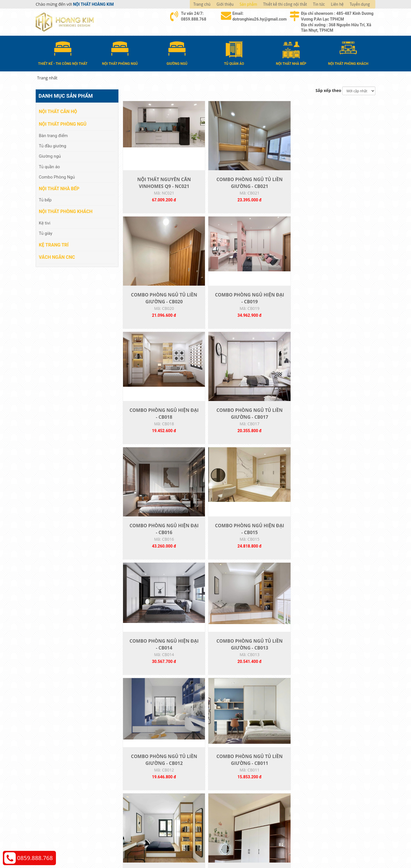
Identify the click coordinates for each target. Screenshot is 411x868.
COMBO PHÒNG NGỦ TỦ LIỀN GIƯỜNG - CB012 (280, 448)
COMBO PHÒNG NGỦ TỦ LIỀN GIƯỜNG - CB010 (153, 575)
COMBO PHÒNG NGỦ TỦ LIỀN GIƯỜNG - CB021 (217, 196)
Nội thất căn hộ (58, 110)
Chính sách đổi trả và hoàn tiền (326, 796)
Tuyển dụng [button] (360, 4)
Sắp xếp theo (329, 90)
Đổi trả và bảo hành (229, 796)
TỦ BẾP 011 (343, 694)
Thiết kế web (287, 848)
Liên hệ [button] (337, 4)
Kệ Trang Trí (54, 243)
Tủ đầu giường (53, 145)
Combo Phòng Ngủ (57, 176)
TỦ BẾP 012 (280, 694)
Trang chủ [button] (202, 4)
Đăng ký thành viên (229, 805)
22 (263, 739)
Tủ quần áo (49, 166)
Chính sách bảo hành (316, 805)
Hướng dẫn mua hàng (231, 779)
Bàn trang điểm (53, 134)
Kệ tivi (45, 222)
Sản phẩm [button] (248, 4)
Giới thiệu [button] (225, 4)
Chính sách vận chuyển (318, 788)
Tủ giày (46, 232)
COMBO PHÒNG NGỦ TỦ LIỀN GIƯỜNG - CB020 (280, 196)
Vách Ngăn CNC (57, 256)
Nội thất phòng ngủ (63, 123)
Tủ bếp (45, 199)
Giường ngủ (50, 155)
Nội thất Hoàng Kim (259, 848)
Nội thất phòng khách (66, 210)
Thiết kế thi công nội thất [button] (285, 4)
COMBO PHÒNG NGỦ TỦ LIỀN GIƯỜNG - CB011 (344, 448)
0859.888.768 (35, 858)
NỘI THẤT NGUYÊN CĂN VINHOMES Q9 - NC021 (153, 196)
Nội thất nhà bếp (59, 188)
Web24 (304, 848)
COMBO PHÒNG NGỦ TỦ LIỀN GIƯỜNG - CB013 (217, 448)
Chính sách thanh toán (318, 779)
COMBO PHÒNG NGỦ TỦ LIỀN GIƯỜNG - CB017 (217, 322)
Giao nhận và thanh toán (234, 788)
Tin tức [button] (319, 4)
